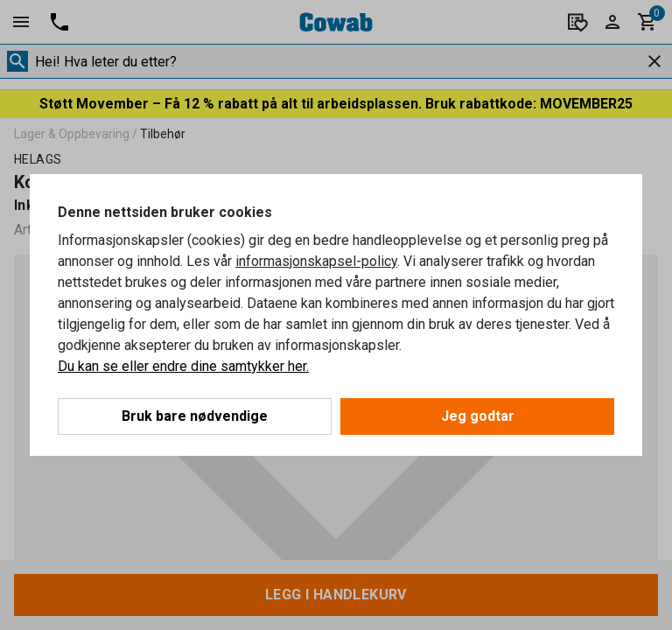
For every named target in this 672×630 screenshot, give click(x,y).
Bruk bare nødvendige (195, 416)
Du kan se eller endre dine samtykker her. (183, 366)
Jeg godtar (478, 416)
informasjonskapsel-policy (316, 261)
